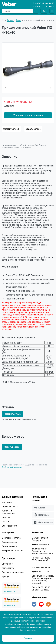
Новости (6, 517)
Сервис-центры (9, 542)
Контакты (7, 502)
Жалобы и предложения (8, 512)
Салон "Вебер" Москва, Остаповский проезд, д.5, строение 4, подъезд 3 (43, 579)
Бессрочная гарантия (12, 551)
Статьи (5, 522)
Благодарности (9, 526)
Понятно (28, 638)
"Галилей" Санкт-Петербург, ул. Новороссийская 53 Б (42, 551)
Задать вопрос (33, 129)
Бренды (6, 576)
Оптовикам (7, 564)
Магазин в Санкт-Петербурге (40, 539)
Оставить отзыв (11, 129)
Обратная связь (10, 506)
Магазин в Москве (41, 567)
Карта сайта (8, 568)
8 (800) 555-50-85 (41, 3)
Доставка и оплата (11, 538)
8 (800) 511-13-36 (41, 6)
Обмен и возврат (10, 546)
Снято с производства (13, 572)
